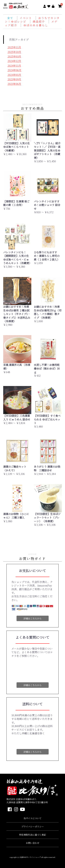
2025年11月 (14, 47)
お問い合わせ (33, 843)
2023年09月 (14, 79)
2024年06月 (14, 70)
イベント (26, 18)
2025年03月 (14, 56)
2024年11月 (14, 66)
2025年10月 (14, 52)
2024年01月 (14, 75)
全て (10, 18)
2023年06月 (14, 84)
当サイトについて (32, 818)
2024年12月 (14, 61)
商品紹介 (39, 21)
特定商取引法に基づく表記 (33, 835)
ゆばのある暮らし (36, 25)
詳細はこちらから (33, 618)
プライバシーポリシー (33, 826)
